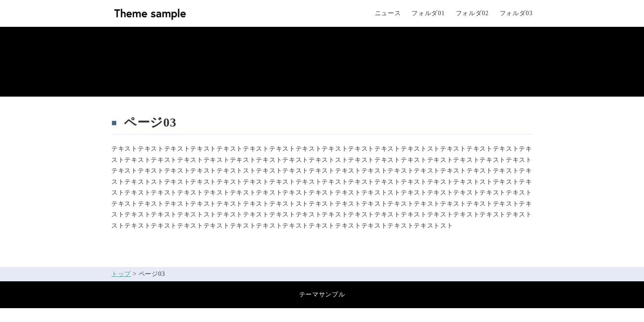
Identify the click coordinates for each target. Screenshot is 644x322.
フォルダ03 (516, 13)
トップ (121, 274)
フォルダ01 (428, 13)
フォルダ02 (472, 13)
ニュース (388, 13)
